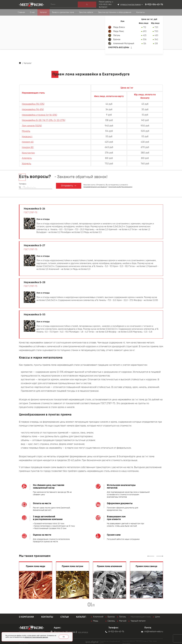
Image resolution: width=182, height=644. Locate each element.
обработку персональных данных (36, 637)
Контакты (47, 615)
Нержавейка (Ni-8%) (33, 109)
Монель (26, 130)
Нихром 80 (28, 146)
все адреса (83, 631)
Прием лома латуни (72, 565)
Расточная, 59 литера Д (64, 630)
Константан (28, 152)
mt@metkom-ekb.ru (152, 630)
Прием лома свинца (146, 565)
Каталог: (81, 615)
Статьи (65, 615)
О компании (26, 615)
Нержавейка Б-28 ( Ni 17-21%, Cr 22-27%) (44, 120)
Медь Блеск (119, 27)
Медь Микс (119, 31)
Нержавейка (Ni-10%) (33, 104)
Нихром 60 (28, 141)
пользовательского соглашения (95, 185)
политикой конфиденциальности (121, 185)
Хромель (26, 162)
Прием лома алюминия (109, 565)
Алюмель (27, 157)
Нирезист (27, 136)
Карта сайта (23, 642)
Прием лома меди (36, 565)
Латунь (117, 35)
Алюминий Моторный (124, 43)
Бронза (117, 39)
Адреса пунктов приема (130, 5)
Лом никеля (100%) (32, 125)
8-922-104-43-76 (154, 5)
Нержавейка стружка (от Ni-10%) (39, 115)
